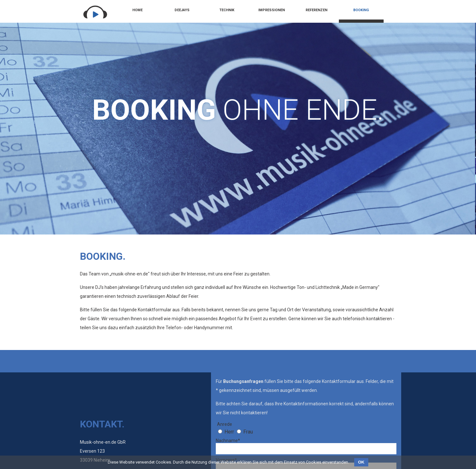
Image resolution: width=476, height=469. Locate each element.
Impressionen (272, 10)
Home (137, 10)
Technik (227, 10)
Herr (229, 432)
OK (361, 462)
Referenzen (316, 10)
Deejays (182, 10)
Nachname (228, 441)
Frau (248, 432)
